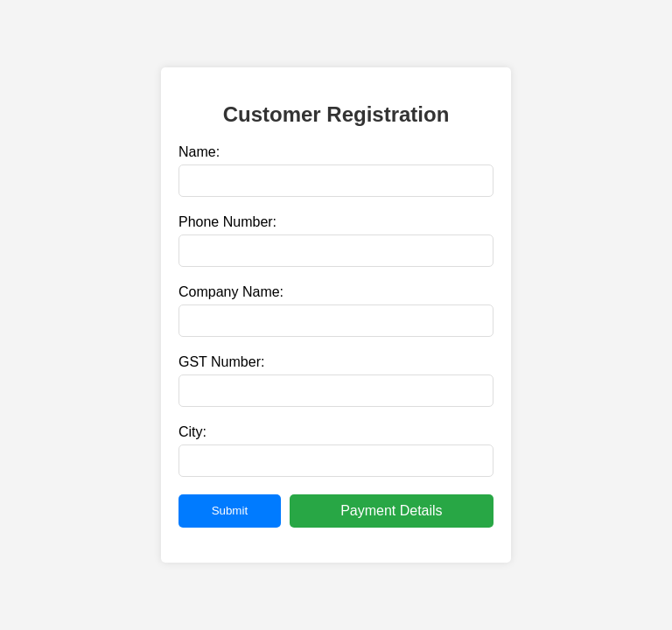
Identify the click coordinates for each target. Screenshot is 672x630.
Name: (199, 152)
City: (192, 432)
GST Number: (221, 362)
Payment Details (392, 511)
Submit (230, 511)
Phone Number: (227, 222)
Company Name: (231, 292)
